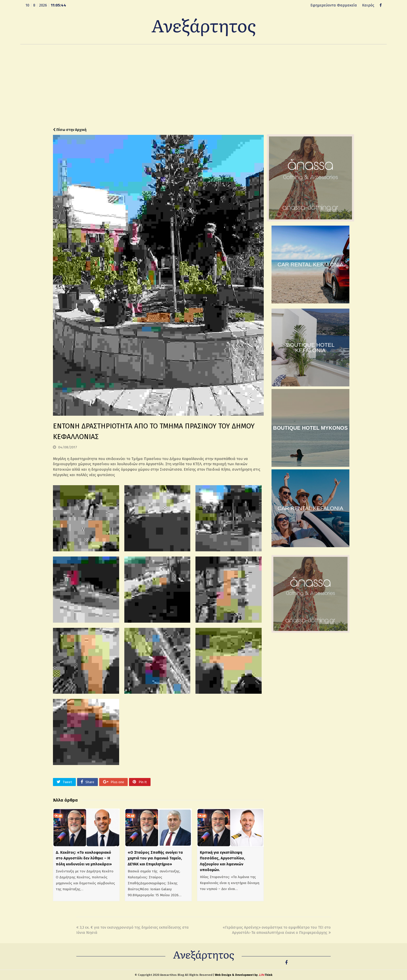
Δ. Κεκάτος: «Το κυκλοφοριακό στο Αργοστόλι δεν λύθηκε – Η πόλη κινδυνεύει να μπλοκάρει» (84, 858)
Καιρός (368, 5)
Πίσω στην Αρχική (70, 130)
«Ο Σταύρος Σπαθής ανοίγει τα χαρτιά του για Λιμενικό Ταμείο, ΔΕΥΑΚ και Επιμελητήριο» (155, 858)
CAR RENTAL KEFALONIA (310, 264)
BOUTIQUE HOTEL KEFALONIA (310, 347)
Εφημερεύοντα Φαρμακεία (334, 5)
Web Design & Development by (244, 975)
